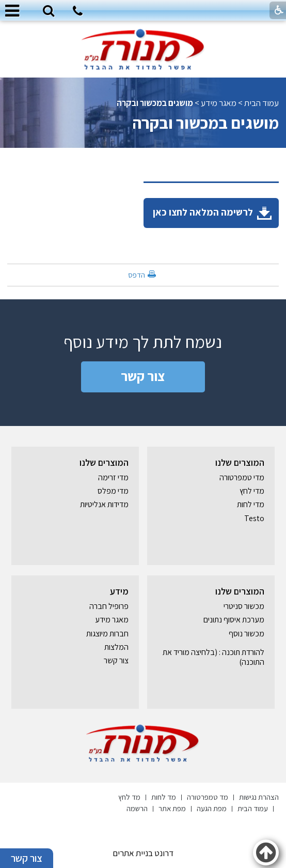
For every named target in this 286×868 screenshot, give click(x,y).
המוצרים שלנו (240, 462)
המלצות (116, 647)
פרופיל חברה (109, 606)
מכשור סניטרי (244, 606)
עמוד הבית (261, 103)
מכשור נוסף (247, 634)
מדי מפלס (113, 491)
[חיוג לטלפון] (78, 12)
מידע (119, 591)
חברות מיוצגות (107, 634)
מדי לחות (251, 504)
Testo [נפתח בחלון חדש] (254, 518)
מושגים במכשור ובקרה (155, 103)
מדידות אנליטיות (104, 504)
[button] (49, 11)
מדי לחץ (252, 491)
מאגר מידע (219, 103)
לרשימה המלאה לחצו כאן (212, 213)
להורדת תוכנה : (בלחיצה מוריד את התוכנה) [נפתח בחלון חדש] (213, 657)
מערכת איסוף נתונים (234, 620)
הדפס (137, 275)
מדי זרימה (113, 477)
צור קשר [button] (27, 858)
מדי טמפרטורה (242, 477)
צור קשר (143, 376)
